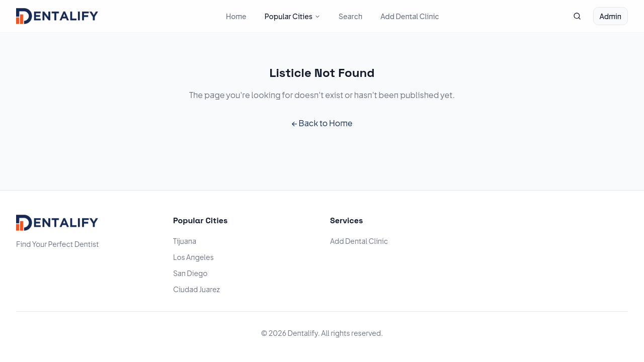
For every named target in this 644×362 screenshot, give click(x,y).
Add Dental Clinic (410, 16)
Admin (611, 16)
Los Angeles (193, 257)
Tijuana (185, 241)
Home (236, 16)
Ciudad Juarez (196, 289)
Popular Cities (293, 16)
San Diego (190, 273)
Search (350, 16)
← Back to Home (322, 123)
